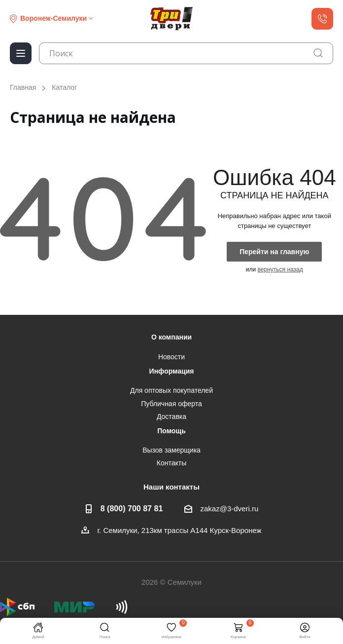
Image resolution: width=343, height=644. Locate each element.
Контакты (171, 463)
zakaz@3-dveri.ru (229, 509)
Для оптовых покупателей (171, 390)
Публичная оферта (171, 404)
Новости (171, 357)
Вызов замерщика (171, 450)
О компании (171, 337)
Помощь (171, 431)
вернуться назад (280, 269)
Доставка (171, 417)
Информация (172, 371)
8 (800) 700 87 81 (132, 508)
